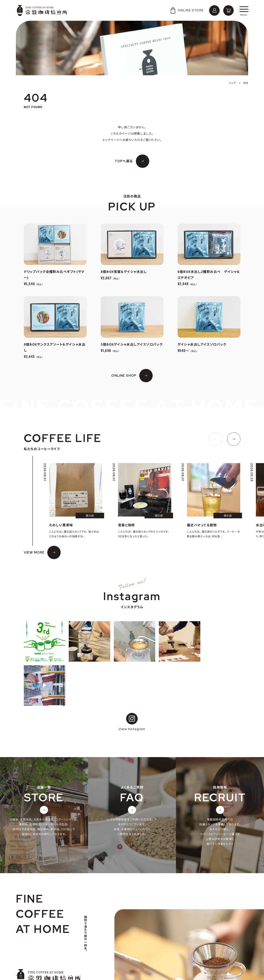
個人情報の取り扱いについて (38, 952)
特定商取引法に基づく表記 (36, 957)
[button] (216, 439)
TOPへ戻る (124, 161)
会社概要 (25, 940)
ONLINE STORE (187, 10)
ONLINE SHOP (124, 375)
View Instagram (132, 678)
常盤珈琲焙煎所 (42, 10)
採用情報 (25, 946)
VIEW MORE (34, 552)
